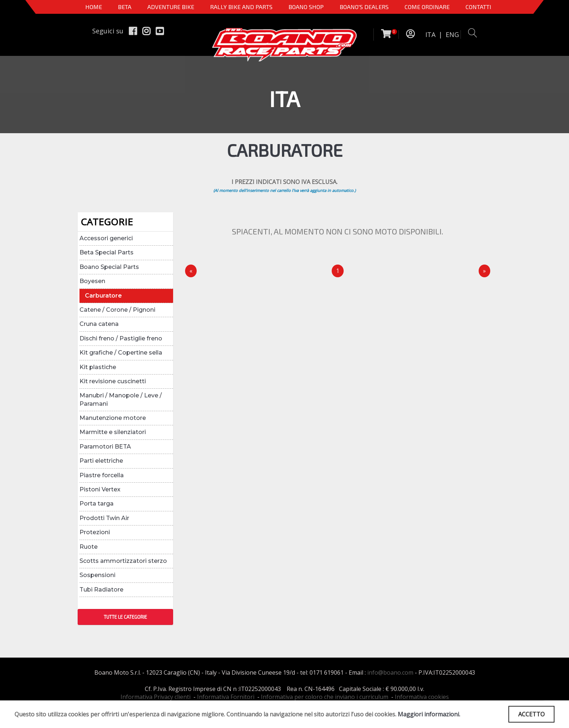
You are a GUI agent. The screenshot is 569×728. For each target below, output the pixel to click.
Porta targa (97, 504)
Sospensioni (97, 575)
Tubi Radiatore (101, 590)
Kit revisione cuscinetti (113, 381)
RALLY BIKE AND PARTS (241, 7)
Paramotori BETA (105, 447)
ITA (430, 34)
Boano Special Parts (109, 267)
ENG (452, 34)
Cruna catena (99, 324)
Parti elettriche (101, 461)
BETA (125, 7)
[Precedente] (191, 271)
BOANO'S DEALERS (364, 7)
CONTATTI (478, 7)
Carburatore (103, 296)
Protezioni (95, 532)
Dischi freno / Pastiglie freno (121, 338)
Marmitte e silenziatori (113, 432)
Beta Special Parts (107, 252)
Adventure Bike (171, 7)
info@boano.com (390, 672)
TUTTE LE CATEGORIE (125, 617)
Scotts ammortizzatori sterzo (123, 561)
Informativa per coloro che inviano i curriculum (325, 697)
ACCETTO (531, 714)
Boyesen (92, 281)
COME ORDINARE (427, 7)
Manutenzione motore (113, 418)
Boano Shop (306, 7)
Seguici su (108, 31)
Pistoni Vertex (100, 489)
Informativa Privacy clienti (155, 697)
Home (94, 7)
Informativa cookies (422, 697)
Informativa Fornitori (226, 697)
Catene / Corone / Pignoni (117, 310)
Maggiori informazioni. (429, 714)
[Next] (484, 271)
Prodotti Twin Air (104, 518)
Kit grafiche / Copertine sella (121, 353)
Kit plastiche (98, 367)
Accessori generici (106, 238)
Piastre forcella (102, 475)
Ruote (89, 547)
